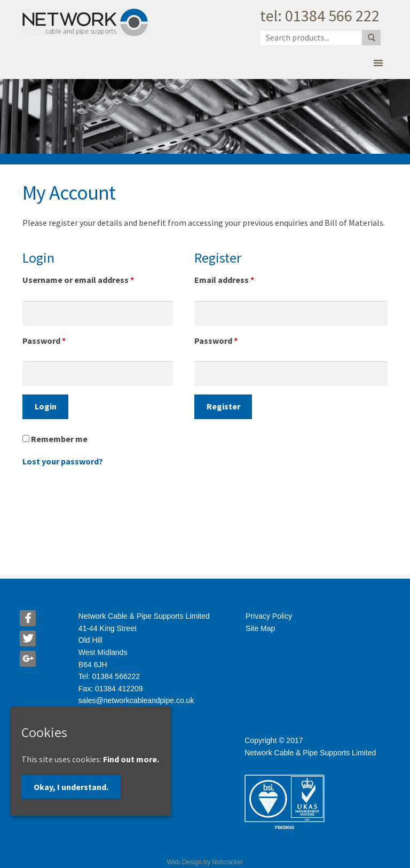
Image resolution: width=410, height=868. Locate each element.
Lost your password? (63, 461)
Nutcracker (227, 862)
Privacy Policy (269, 616)
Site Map (260, 628)
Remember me (55, 439)
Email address (224, 280)
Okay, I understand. (71, 787)
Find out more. (131, 759)
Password (44, 341)
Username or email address (78, 280)
